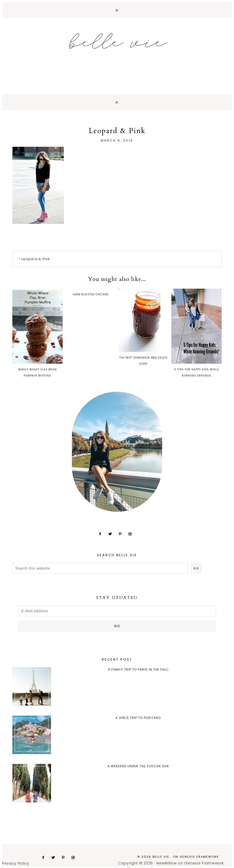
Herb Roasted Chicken (91, 294)
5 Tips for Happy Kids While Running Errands (197, 333)
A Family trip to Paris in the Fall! (138, 669)
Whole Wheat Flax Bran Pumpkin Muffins (37, 333)
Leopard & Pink (36, 259)
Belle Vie (117, 41)
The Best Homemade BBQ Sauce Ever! (143, 327)
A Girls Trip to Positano (138, 718)
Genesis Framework (199, 857)
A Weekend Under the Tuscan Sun (138, 766)
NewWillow (166, 863)
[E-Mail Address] (117, 611)
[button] (117, 10)
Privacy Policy (16, 863)
